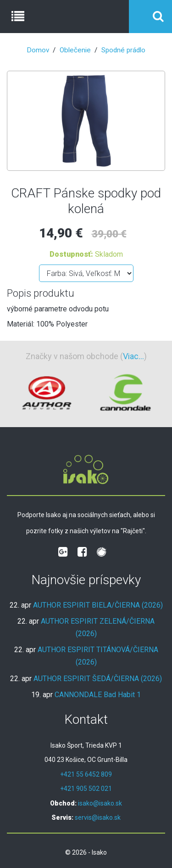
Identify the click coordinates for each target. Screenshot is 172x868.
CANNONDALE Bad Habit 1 (98, 695)
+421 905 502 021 (86, 789)
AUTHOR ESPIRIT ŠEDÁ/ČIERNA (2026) (98, 679)
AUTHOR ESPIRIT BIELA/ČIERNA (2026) (98, 605)
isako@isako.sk (100, 803)
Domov (38, 50)
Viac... (133, 356)
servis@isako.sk (98, 817)
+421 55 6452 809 (86, 774)
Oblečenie (75, 50)
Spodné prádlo (123, 50)
